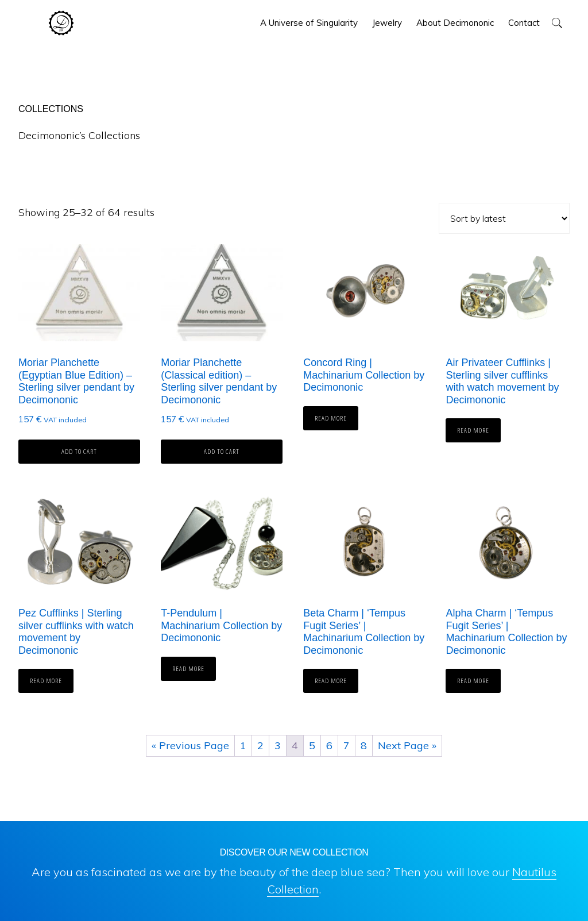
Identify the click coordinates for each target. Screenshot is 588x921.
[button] (557, 23)
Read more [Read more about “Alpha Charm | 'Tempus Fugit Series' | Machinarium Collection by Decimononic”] (473, 681)
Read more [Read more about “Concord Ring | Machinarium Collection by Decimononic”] (331, 418)
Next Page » (407, 745)
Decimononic (61, 23)
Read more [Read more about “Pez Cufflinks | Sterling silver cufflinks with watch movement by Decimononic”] (46, 681)
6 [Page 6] (329, 745)
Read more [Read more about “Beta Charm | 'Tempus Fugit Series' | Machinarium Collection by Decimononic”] (331, 681)
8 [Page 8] (364, 745)
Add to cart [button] (79, 451)
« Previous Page (190, 745)
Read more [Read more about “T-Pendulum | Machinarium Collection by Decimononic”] (188, 668)
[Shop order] (504, 218)
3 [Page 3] (278, 745)
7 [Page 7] (347, 745)
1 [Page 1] (243, 745)
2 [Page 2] (260, 745)
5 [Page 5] (312, 745)
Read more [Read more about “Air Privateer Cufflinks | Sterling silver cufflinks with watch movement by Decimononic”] (473, 430)
